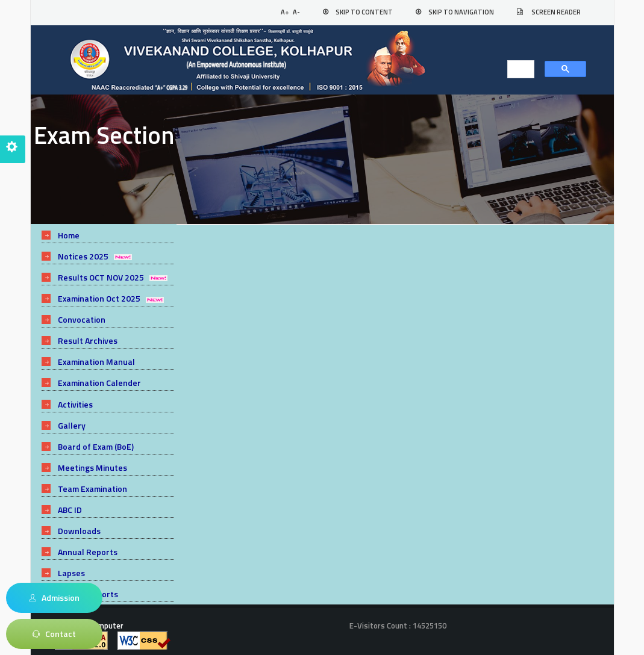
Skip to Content (364, 12)
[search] (517, 70)
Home (69, 235)
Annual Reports (88, 543)
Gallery (72, 420)
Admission (55, 598)
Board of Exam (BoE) (96, 440)
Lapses (71, 564)
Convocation (82, 317)
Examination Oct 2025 (100, 296)
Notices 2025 (83, 256)
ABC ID (70, 502)
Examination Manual (97, 359)
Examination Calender (100, 379)
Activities (75, 399)
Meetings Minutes (92, 461)
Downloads (79, 523)
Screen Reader (556, 12)
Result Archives (88, 337)
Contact (54, 634)
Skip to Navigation (461, 12)
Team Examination (93, 481)
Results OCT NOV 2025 (101, 276)
